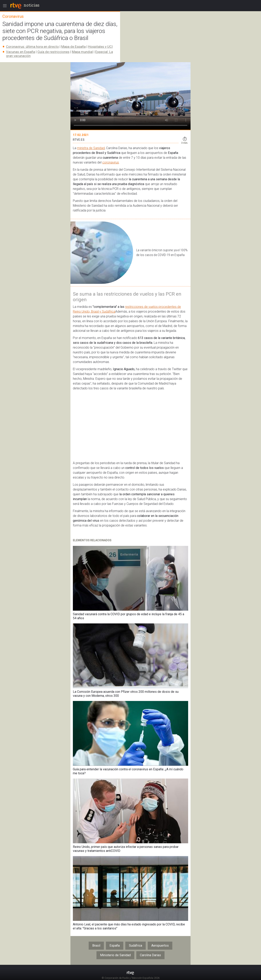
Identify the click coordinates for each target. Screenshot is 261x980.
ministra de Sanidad (91, 148)
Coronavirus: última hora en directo (32, 47)
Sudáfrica (136, 946)
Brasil (96, 946)
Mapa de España (73, 47)
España (115, 946)
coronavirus (111, 162)
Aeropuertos (160, 946)
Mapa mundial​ (82, 52)
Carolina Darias (150, 955)
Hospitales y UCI (100, 47)
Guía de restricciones (53, 52)
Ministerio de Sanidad (115, 955)
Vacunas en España (21, 52)
